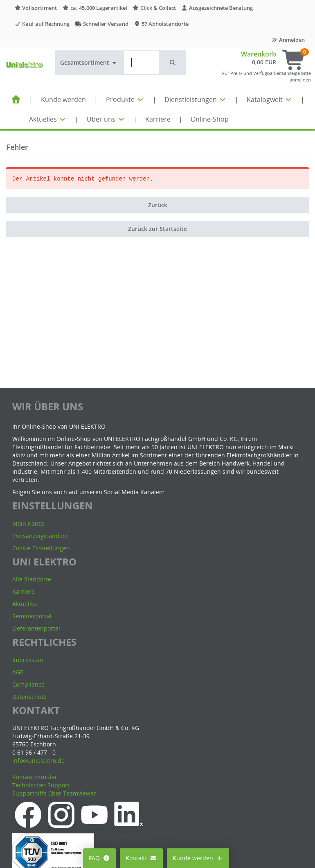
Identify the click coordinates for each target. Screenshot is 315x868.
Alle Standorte (32, 579)
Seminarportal (32, 616)
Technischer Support (41, 785)
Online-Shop (210, 119)
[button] (173, 63)
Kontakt (141, 858)
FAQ (100, 858)
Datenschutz (29, 697)
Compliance (28, 684)
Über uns (106, 119)
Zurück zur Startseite (157, 229)
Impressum (28, 660)
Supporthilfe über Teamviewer (54, 793)
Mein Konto (28, 523)
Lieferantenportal (36, 628)
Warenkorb (259, 54)
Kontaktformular (35, 777)
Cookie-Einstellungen (41, 548)
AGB (18, 672)
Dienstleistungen (196, 99)
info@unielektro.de (38, 761)
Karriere (158, 119)
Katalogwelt (270, 99)
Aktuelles (48, 119)
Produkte (125, 99)
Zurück (158, 205)
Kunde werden (63, 99)
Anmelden (288, 40)
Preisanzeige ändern (40, 536)
